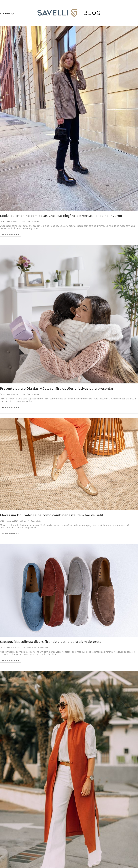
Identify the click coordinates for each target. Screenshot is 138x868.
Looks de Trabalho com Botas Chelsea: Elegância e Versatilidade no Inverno (61, 216)
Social (31, 647)
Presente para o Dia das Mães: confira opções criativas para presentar (57, 388)
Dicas (23, 222)
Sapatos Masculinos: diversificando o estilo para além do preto (51, 642)
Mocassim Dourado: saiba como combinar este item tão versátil (52, 515)
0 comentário (34, 222)
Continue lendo (11, 234)
